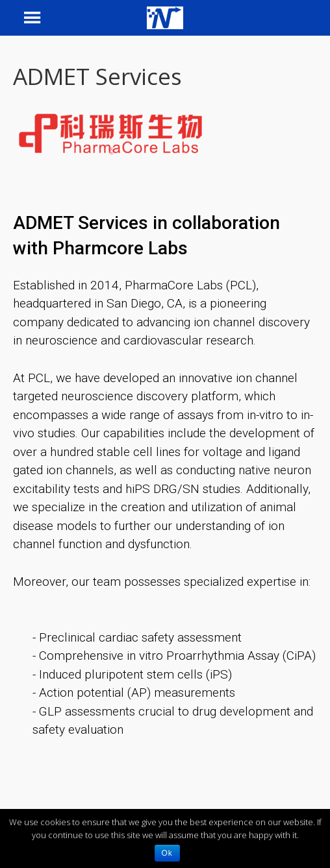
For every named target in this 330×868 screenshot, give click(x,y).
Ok (167, 853)
